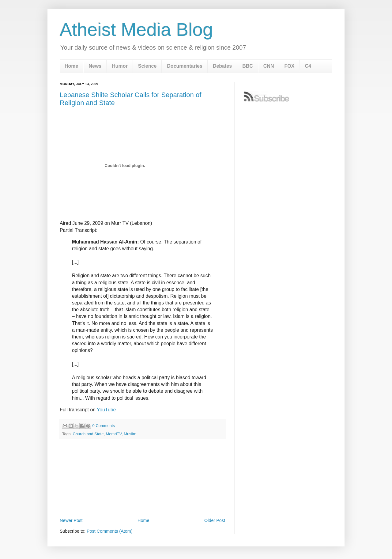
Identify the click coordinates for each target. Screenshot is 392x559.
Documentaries (185, 66)
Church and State (88, 434)
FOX (289, 66)
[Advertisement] (142, 499)
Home (71, 66)
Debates (222, 66)
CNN (269, 66)
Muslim (130, 434)
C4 (308, 66)
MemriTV (114, 434)
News (95, 66)
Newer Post (71, 520)
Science (147, 66)
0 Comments (104, 426)
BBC (248, 66)
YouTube (106, 410)
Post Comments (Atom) (110, 531)
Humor (120, 66)
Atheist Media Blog (136, 30)
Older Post (215, 520)
